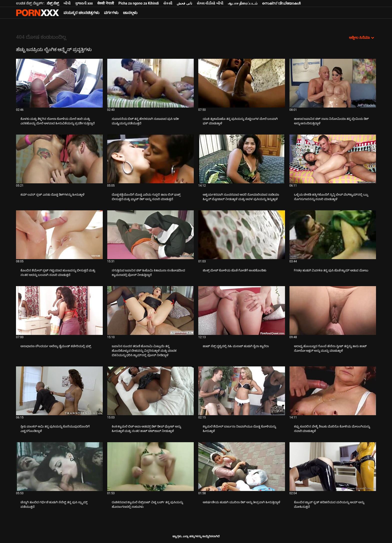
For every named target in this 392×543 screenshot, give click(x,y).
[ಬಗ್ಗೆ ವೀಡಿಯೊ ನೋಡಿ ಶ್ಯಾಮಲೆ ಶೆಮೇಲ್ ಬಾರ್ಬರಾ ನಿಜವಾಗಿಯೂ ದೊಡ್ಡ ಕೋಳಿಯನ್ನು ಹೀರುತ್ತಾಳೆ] (242, 391)
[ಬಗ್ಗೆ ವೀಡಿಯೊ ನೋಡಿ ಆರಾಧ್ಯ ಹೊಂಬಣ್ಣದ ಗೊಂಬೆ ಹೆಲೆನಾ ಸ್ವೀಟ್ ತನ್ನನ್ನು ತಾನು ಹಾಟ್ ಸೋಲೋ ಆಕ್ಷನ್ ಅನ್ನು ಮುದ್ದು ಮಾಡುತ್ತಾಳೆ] (333, 311)
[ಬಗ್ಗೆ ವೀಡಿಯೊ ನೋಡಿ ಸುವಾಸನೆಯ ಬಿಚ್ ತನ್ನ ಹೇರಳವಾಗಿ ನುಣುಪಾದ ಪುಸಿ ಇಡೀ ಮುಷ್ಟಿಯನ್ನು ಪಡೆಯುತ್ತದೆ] (151, 83)
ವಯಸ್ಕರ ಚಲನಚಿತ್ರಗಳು (81, 13)
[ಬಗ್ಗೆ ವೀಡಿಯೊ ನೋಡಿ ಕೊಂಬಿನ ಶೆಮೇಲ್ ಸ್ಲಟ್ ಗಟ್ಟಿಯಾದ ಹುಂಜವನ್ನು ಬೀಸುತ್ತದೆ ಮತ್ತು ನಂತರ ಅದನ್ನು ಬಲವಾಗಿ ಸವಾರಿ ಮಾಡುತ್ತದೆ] (59, 235)
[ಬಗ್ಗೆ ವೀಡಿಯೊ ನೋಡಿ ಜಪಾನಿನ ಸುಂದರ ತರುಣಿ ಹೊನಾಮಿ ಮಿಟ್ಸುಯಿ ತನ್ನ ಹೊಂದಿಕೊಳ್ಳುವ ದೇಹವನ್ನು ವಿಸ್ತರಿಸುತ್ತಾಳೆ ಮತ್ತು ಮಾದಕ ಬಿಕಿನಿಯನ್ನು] (151, 311)
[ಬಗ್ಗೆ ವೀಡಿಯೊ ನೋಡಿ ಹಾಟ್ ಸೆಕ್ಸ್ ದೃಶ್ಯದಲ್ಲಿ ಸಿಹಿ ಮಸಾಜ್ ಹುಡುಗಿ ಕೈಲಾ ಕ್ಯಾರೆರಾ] (242, 311)
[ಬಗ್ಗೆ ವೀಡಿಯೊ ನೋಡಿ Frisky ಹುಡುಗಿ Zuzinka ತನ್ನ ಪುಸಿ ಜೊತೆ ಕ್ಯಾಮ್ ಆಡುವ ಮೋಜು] (333, 235)
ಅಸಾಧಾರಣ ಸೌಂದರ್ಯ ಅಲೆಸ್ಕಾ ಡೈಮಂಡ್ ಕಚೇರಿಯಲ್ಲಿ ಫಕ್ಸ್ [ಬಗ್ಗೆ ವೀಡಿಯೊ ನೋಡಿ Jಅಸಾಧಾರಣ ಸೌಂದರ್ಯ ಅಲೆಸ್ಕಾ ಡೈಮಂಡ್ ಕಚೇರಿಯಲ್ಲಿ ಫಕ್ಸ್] (56, 346)
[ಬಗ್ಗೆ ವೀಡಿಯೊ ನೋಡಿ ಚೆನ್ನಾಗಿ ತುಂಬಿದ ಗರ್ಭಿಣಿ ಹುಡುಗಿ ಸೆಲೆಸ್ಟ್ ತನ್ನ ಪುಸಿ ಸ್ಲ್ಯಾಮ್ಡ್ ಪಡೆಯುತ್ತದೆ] (59, 467)
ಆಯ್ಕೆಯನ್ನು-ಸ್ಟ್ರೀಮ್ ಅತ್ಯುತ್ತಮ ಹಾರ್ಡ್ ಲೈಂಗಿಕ (37, 13)
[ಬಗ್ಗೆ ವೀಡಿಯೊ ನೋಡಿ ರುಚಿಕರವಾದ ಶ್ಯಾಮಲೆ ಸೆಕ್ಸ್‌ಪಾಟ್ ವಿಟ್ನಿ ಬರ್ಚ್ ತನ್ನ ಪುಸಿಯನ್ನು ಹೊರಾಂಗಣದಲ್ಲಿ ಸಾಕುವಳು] (151, 467)
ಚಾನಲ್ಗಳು (130, 13)
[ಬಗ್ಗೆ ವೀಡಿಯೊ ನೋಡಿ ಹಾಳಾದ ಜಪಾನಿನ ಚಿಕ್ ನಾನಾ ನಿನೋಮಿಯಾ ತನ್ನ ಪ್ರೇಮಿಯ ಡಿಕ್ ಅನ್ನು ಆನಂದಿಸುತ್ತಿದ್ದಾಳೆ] (333, 83)
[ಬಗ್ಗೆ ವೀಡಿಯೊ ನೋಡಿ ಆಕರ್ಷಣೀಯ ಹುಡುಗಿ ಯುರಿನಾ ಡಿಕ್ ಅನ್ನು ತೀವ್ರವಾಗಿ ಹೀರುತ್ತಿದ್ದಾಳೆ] (242, 467)
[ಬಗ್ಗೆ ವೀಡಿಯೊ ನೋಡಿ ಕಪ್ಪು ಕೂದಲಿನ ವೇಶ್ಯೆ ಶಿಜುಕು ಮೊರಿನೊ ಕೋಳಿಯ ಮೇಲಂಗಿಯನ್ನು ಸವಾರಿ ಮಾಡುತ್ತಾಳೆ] (333, 391)
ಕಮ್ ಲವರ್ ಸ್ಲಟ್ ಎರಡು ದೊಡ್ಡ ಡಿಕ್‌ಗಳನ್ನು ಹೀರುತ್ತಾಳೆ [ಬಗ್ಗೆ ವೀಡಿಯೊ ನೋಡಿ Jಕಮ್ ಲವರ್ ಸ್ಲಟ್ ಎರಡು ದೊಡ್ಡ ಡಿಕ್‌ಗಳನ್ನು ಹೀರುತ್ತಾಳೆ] (52, 195)
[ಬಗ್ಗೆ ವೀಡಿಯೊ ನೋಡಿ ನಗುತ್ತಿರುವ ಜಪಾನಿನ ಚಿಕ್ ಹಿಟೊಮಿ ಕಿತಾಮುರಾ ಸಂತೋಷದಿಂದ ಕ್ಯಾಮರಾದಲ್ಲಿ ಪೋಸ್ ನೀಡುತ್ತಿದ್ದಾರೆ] (151, 235)
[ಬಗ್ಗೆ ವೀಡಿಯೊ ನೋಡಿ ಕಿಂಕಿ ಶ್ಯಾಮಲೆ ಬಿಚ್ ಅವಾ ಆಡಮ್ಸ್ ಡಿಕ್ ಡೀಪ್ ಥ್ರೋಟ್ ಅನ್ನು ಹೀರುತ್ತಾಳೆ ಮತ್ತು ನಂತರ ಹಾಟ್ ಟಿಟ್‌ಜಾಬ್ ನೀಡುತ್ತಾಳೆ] (151, 391)
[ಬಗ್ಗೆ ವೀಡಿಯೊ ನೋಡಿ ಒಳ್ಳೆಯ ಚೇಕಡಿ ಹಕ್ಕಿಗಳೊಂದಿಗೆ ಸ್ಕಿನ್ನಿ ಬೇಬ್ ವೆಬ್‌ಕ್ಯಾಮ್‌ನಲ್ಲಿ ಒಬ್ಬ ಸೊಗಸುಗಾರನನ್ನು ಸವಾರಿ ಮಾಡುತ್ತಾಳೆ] (333, 159)
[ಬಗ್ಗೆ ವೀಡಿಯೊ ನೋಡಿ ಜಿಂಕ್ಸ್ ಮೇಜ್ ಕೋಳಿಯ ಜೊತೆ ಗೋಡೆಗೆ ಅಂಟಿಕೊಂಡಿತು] (242, 235)
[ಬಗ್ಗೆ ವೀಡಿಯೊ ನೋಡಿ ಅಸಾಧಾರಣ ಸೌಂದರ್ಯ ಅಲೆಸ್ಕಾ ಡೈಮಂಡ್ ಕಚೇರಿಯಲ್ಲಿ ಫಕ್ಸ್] (59, 311)
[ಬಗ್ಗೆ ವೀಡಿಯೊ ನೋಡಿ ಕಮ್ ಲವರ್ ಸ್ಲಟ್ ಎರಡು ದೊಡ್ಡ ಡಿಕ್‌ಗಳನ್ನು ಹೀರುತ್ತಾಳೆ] (59, 159)
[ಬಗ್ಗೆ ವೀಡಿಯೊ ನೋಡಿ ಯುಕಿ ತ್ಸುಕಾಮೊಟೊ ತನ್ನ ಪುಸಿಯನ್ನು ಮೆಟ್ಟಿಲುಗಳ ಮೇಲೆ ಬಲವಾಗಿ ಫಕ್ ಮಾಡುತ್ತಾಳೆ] (242, 83)
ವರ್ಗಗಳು (111, 13)
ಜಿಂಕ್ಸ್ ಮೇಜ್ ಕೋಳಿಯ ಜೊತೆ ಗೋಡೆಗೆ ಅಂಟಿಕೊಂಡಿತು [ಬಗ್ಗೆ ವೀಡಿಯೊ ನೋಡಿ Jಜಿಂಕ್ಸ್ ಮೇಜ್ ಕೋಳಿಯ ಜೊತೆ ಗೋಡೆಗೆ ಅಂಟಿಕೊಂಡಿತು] (234, 270)
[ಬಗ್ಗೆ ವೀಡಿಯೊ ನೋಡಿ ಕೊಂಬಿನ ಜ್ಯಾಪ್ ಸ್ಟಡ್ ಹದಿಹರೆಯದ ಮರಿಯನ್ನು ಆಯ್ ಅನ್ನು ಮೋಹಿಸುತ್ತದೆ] (333, 467)
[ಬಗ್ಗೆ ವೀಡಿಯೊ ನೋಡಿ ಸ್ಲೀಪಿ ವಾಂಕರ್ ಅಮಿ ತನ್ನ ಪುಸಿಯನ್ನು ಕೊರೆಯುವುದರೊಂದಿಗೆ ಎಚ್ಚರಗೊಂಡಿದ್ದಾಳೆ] (59, 391)
